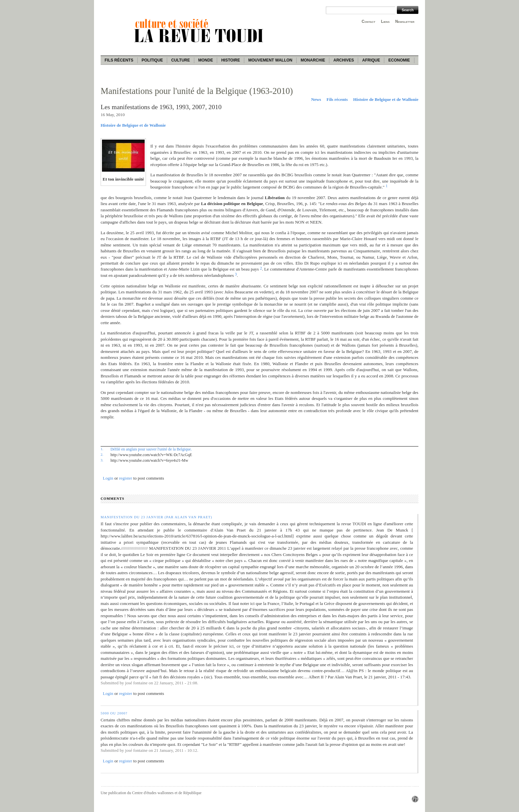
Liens (385, 21)
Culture (180, 60)
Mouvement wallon (270, 60)
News (316, 99)
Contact (369, 21)
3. (102, 460)
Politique (152, 60)
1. (102, 449)
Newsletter (405, 21)
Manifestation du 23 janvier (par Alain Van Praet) (156, 517)
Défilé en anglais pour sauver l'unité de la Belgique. (151, 449)
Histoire (230, 60)
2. (102, 454)
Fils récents (119, 60)
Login (108, 478)
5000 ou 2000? (114, 713)
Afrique (371, 60)
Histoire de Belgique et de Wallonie (386, 99)
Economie (399, 60)
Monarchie (313, 60)
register (126, 478)
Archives (344, 60)
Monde (206, 60)
